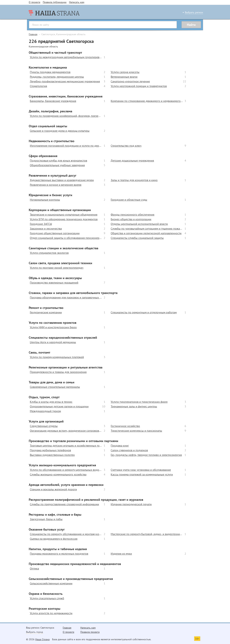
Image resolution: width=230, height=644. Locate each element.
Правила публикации (55, 2)
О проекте (34, 2)
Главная (33, 34)
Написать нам (77, 2)
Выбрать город (34, 632)
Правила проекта (90, 632)
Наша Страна (42, 639)
